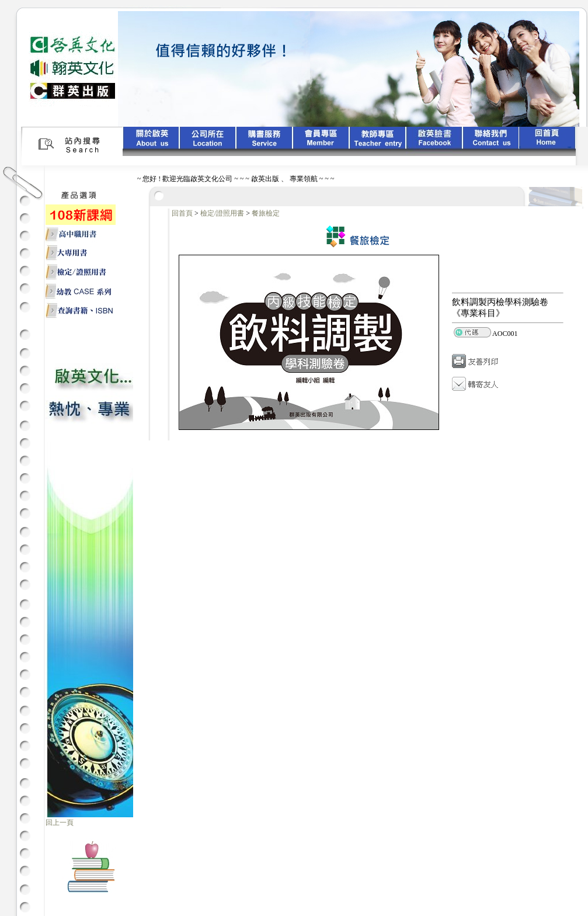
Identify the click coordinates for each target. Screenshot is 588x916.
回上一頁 (60, 823)
